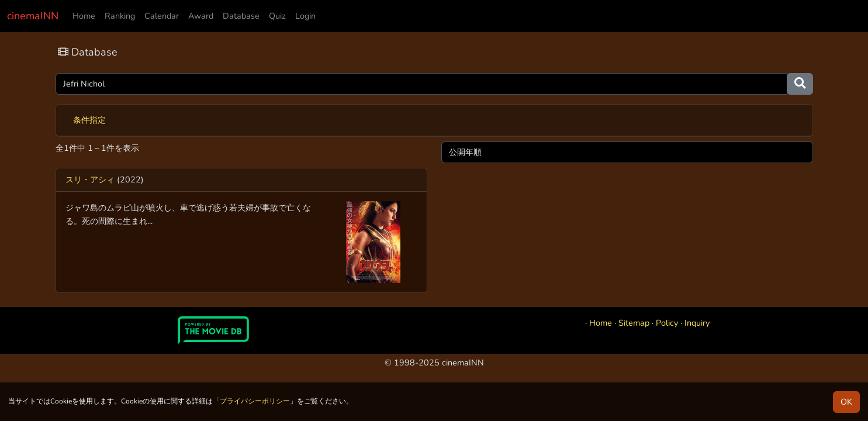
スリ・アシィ (90, 180)
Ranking (120, 16)
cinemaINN (33, 16)
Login (305, 16)
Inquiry (697, 323)
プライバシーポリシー (255, 401)
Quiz (277, 16)
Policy (667, 323)
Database (241, 16)
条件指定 (89, 120)
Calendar (162, 16)
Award (201, 16)
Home (84, 16)
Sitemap (634, 323)
